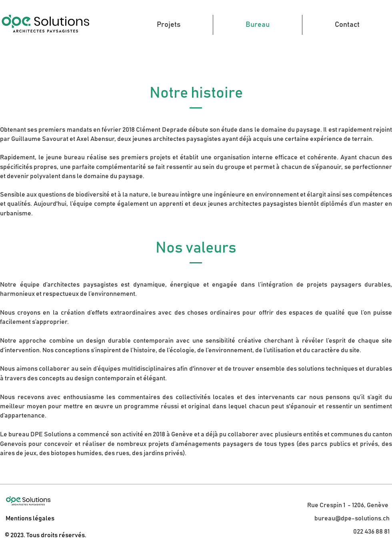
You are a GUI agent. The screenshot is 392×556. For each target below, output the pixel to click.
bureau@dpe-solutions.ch (352, 518)
